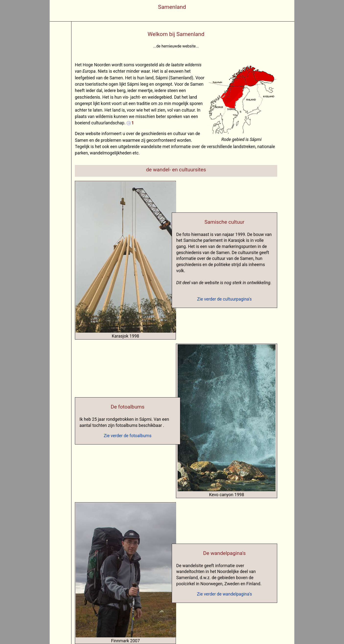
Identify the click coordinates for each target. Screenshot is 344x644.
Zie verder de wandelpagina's (224, 594)
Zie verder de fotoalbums (128, 436)
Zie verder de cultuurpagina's (224, 299)
